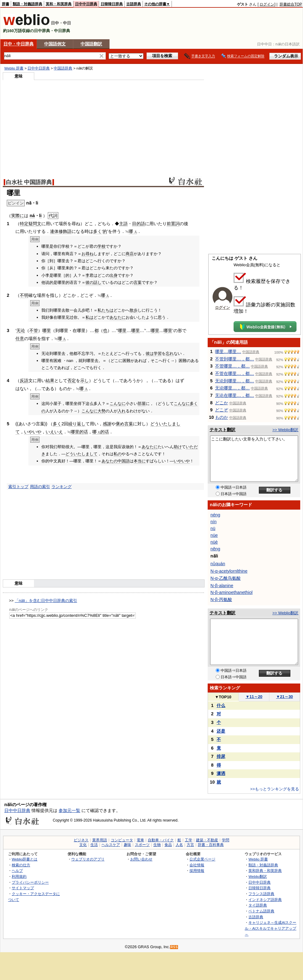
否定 (72, 381)
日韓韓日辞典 (112, 4)
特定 (24, 224)
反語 (24, 381)
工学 (189, 840)
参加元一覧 (69, 810)
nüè (214, 542)
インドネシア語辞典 (265, 900)
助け (178, 447)
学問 (226, 840)
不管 (34, 330)
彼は (150, 353)
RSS (174, 947)
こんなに (118, 404)
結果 (50, 381)
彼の (89, 282)
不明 (24, 295)
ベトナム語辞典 (261, 911)
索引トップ (18, 487)
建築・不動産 (207, 840)
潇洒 (221, 773)
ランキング (62, 487)
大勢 (102, 411)
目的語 (139, 224)
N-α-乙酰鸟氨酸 (226, 578)
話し (98, 282)
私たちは (106, 310)
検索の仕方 (21, 865)
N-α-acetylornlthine (229, 571)
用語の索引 (40, 487)
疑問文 (35, 224)
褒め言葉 (124, 424)
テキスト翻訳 (222, 430)
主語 (123, 224)
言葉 (138, 282)
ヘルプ (17, 871)
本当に (140, 461)
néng (215, 515)
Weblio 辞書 (14, 68)
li (40, 216)
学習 (158, 353)
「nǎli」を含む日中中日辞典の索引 (46, 601)
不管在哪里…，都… (235, 373)
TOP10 (223, 697)
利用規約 (19, 876)
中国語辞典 (63, 68)
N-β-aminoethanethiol (232, 592)
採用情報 (197, 871)
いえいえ (54, 432)
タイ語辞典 (258, 905)
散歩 (134, 310)
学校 (102, 246)
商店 (130, 254)
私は (89, 317)
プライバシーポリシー (30, 882)
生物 (157, 845)
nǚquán (218, 564)
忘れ (170, 353)
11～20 (254, 697)
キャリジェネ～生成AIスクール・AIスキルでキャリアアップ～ (270, 928)
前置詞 (173, 224)
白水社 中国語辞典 (29, 182)
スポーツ (142, 845)
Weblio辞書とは (25, 859)
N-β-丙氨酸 (221, 599)
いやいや (33, 432)
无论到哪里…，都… (235, 381)
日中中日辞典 (86, 4)
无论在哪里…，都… (235, 395)
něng (215, 549)
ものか (222, 417)
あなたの (110, 461)
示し (85, 381)
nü (213, 528)
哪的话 (101, 432)
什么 (221, 705)
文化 (83, 845)
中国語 (124, 461)
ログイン (267, 4)
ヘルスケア (111, 845)
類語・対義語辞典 (27, 4)
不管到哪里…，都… (235, 359)
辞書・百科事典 (211, 845)
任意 (20, 339)
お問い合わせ (141, 859)
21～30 (285, 697)
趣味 (127, 845)
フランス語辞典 (261, 894)
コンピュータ (122, 840)
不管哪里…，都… (232, 366)
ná (32, 216)
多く (98, 231)
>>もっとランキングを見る (275, 789)
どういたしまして (81, 454)
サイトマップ (23, 888)
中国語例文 (55, 44)
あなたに (118, 317)
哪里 (47, 330)
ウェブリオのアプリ (88, 859)
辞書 (6, 4)
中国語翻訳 (91, 44)
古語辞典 (134, 4)
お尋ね (87, 254)
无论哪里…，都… (232, 388)
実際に (18, 216)
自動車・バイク (161, 840)
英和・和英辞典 (59, 4)
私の (118, 454)
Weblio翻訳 (257, 876)
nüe (214, 535)
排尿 (221, 756)
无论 (21, 330)
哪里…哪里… (228, 351)
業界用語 (100, 840)
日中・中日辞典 (19, 44)
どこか (222, 403)
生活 (94, 845)
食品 (168, 845)
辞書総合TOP (291, 4)
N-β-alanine (222, 586)
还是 (221, 731)
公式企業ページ (202, 859)
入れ (122, 411)
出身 (114, 275)
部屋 (142, 404)
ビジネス (81, 840)
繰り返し (77, 424)
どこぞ (222, 410)
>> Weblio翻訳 (285, 430)
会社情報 (197, 865)
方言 (190, 845)
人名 (179, 845)
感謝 (107, 424)
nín (214, 522)
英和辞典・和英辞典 (265, 871)
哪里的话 (79, 432)
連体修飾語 (61, 231)
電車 (140, 840)
